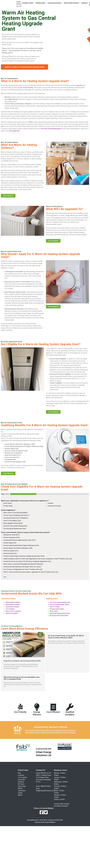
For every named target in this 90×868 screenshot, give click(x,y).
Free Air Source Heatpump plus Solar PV (16, 515)
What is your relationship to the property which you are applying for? (25, 501)
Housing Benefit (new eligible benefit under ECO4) (19, 540)
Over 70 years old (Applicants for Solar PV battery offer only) (23, 569)
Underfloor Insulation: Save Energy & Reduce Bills (22, 661)
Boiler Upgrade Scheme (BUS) (13, 523)
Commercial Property (54, 506)
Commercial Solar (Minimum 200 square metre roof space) (22, 567)
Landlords (84, 3)
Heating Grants (40, 3)
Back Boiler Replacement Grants (60, 613)
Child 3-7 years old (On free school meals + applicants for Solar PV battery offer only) (31, 572)
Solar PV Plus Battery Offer (12, 521)
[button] (24, 67)
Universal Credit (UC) (10, 553)
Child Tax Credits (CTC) (11, 551)
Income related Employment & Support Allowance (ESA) (21, 545)
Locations (21, 775)
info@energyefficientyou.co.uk (45, 791)
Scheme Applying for (9, 510)
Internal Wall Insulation (13, 605)
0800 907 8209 (46, 786)
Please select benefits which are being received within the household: (26, 532)
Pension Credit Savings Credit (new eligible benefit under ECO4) (24, 556)
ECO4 (31, 122)
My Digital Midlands (49, 822)
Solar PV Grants (55, 607)
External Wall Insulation (13, 602)
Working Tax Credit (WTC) (12, 535)
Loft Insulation (10, 609)
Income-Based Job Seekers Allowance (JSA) (18, 548)
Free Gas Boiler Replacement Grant (15, 529)
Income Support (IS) (10, 543)
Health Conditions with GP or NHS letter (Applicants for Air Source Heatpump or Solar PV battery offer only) (38, 559)
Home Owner (8, 503)
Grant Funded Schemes (71, 3)
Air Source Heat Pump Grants (59, 616)
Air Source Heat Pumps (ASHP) (22, 786)
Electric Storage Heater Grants (59, 605)
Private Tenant (8, 506)
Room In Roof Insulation (13, 611)
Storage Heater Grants (57, 609)
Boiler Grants (54, 611)
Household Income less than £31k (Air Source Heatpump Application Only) (27, 561)
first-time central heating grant (51, 129)
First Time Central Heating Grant (60, 602)
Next (5, 577)
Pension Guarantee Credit (12, 537)
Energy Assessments (54, 3)
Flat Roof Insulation (12, 613)
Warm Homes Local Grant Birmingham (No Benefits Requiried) (23, 564)
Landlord (50, 503)
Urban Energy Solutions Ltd (44, 754)
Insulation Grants (28, 3)
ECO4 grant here (14, 131)
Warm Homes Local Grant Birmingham (15, 513)
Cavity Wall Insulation (12, 607)
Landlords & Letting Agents (22, 793)
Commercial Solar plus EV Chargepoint (16, 518)
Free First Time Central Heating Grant (15, 526)
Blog (19, 773)
